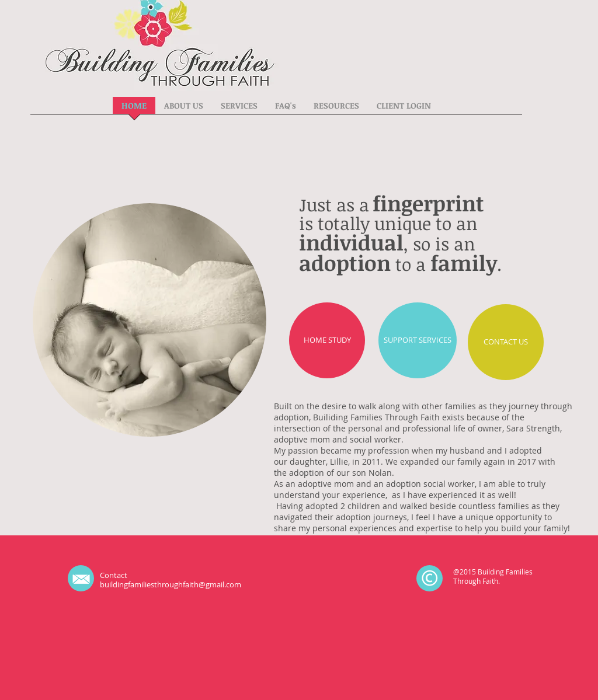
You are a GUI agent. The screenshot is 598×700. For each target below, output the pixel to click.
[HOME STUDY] (327, 340)
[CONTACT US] (506, 342)
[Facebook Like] (331, 579)
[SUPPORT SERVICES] (418, 340)
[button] (184, 109)
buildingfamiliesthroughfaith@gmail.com (171, 584)
